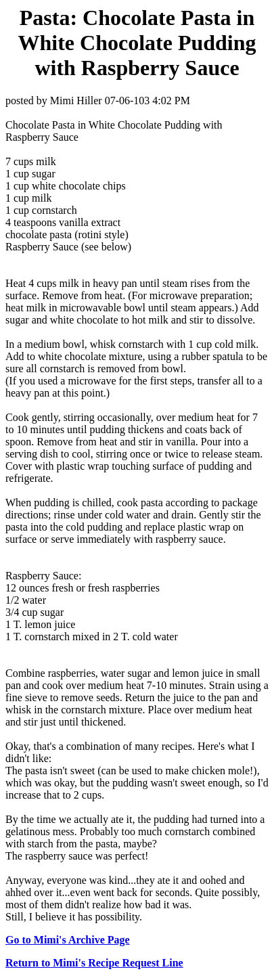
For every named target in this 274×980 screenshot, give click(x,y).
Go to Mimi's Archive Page (68, 940)
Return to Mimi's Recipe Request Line (94, 963)
